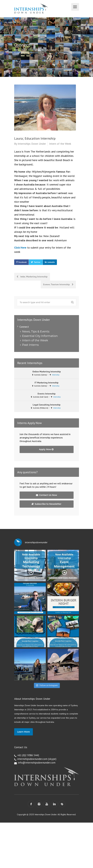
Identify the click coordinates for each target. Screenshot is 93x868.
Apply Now (46, 449)
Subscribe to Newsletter (46, 504)
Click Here (20, 248)
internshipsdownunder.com (32, 759)
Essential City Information (40, 336)
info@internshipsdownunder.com (37, 763)
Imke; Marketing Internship (32, 277)
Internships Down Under (32, 144)
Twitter (37, 262)
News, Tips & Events (36, 332)
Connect (24, 327)
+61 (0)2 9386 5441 (28, 755)
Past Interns (31, 345)
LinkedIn (51, 262)
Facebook (22, 262)
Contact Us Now (46, 495)
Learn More (24, 732)
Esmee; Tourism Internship (58, 284)
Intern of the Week (60, 144)
